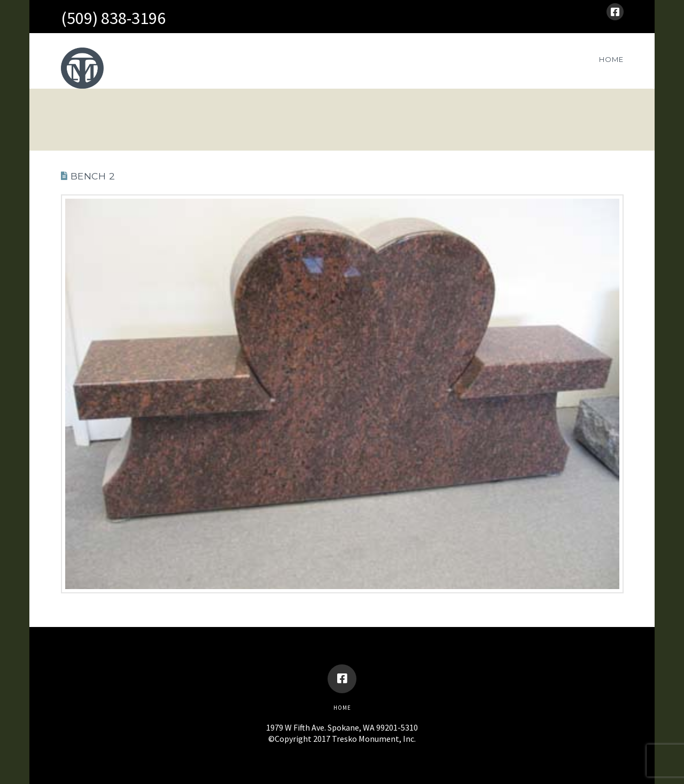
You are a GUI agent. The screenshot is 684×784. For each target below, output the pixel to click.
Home (342, 708)
